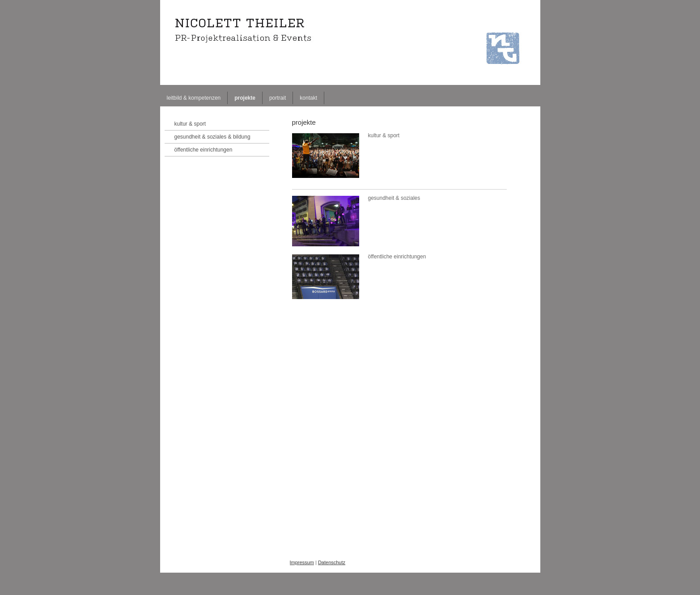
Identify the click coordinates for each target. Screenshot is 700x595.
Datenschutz (332, 562)
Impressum (302, 562)
